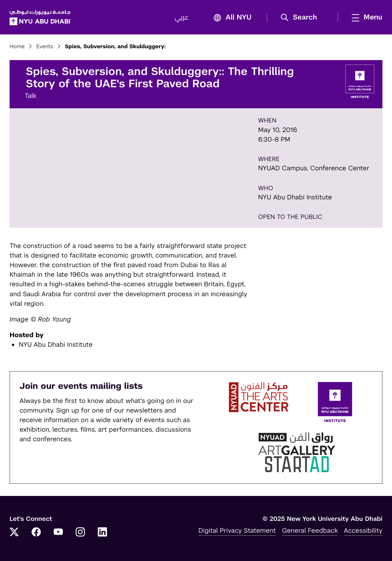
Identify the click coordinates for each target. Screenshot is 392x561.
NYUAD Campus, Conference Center (314, 168)
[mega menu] (365, 17)
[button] (301, 18)
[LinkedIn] (103, 533)
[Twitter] (14, 533)
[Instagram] (80, 533)
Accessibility (363, 530)
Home (17, 47)
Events (45, 47)
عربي (182, 18)
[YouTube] (58, 533)
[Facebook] (36, 533)
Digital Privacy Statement (237, 530)
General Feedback (310, 530)
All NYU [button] (230, 18)
